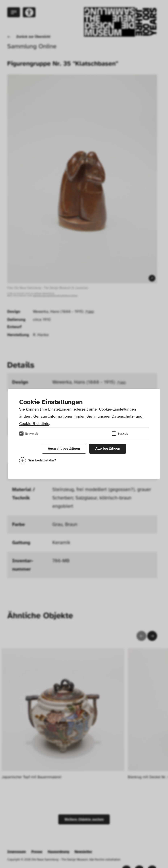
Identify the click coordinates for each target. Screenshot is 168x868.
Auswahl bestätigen (64, 449)
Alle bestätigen (108, 449)
